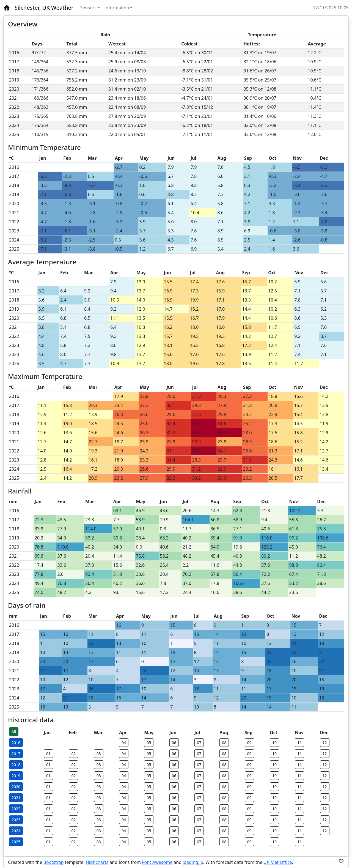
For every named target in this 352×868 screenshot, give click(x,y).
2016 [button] (16, 743)
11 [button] (299, 743)
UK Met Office (278, 862)
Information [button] (117, 8)
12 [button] (325, 743)
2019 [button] (16, 776)
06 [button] (174, 743)
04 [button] (124, 743)
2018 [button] (16, 765)
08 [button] (224, 743)
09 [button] (249, 743)
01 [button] (48, 754)
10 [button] (274, 743)
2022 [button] (16, 809)
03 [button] (99, 754)
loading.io (193, 862)
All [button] (14, 732)
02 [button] (73, 754)
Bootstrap (54, 862)
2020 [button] (16, 787)
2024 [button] (16, 831)
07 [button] (199, 743)
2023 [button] (16, 820)
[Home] (7, 8)
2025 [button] (16, 842)
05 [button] (149, 743)
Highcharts (97, 862)
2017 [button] (16, 754)
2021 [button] (16, 798)
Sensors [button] (88, 8)
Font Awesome (157, 862)
